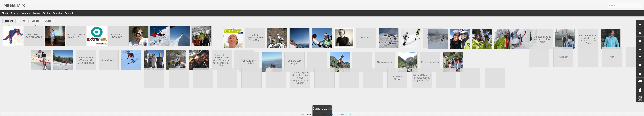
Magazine (26, 13)
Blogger (334, 114)
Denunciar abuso (345, 114)
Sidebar (47, 13)
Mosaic (37, 13)
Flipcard (15, 13)
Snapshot (58, 13)
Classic (5, 13)
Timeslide (69, 13)
